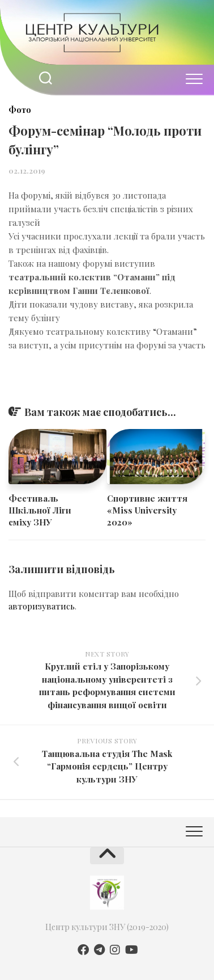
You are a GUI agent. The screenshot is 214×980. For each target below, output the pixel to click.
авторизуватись (42, 606)
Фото (20, 110)
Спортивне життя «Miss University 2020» (147, 510)
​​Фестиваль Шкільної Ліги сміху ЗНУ (40, 510)
